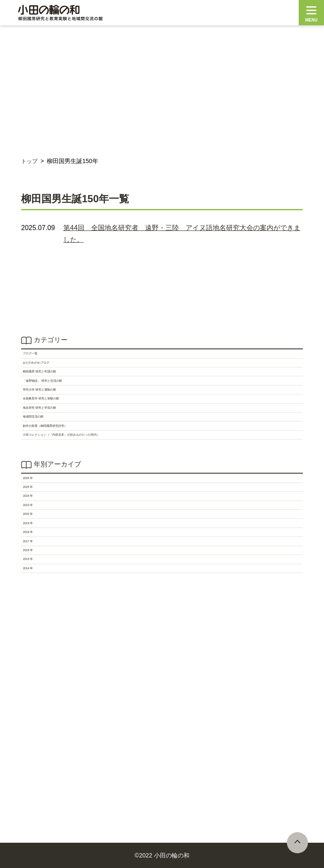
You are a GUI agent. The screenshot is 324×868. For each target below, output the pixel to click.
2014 (33, 806)
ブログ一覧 (42, 359)
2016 (33, 765)
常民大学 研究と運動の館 (63, 442)
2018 (33, 724)
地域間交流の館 (49, 504)
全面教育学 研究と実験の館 (67, 462)
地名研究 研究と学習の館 (63, 483)
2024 (33, 641)
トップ (30, 161)
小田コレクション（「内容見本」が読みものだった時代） (113, 545)
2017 (33, 744)
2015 (33, 786)
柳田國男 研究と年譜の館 (63, 401)
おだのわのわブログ (56, 380)
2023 (33, 662)
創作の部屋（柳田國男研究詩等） (76, 524)
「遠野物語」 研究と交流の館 (70, 421)
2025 (33, 620)
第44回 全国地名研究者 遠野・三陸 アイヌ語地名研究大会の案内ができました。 (182, 234)
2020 (33, 682)
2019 (33, 703)
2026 (33, 600)
